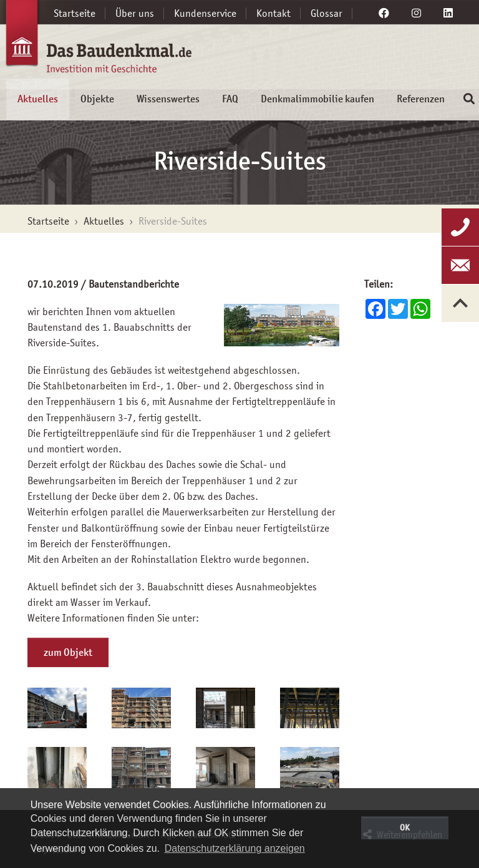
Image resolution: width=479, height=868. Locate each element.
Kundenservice (205, 13)
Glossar (327, 13)
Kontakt (273, 13)
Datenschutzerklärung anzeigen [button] (235, 848)
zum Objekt (68, 652)
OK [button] (405, 827)
